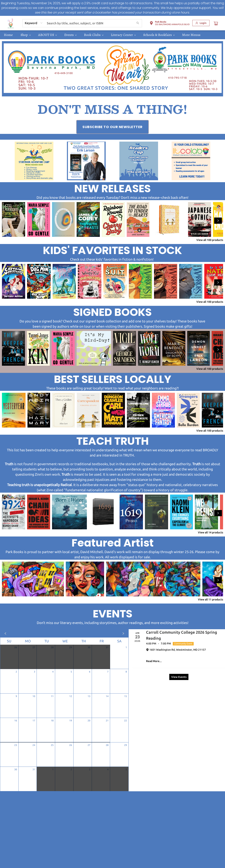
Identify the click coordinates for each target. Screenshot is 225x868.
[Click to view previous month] (5, 633)
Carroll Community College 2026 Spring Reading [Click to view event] (182, 635)
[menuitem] (8, 35)
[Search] (138, 23)
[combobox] (34, 23)
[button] (170, 24)
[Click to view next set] (218, 221)
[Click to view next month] (123, 633)
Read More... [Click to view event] (154, 661)
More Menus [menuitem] (191, 35)
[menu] (112, 35)
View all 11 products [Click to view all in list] (210, 599)
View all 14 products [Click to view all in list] (210, 532)
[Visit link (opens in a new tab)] (112, 127)
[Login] (201, 23)
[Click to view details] (14, 219)
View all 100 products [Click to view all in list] (210, 240)
